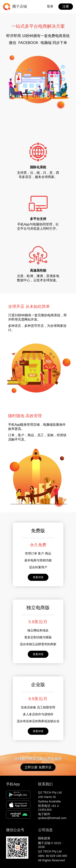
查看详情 (38, 577)
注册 (66, 6)
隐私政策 (44, 838)
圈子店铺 (20, 6)
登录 (50, 6)
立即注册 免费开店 (38, 767)
